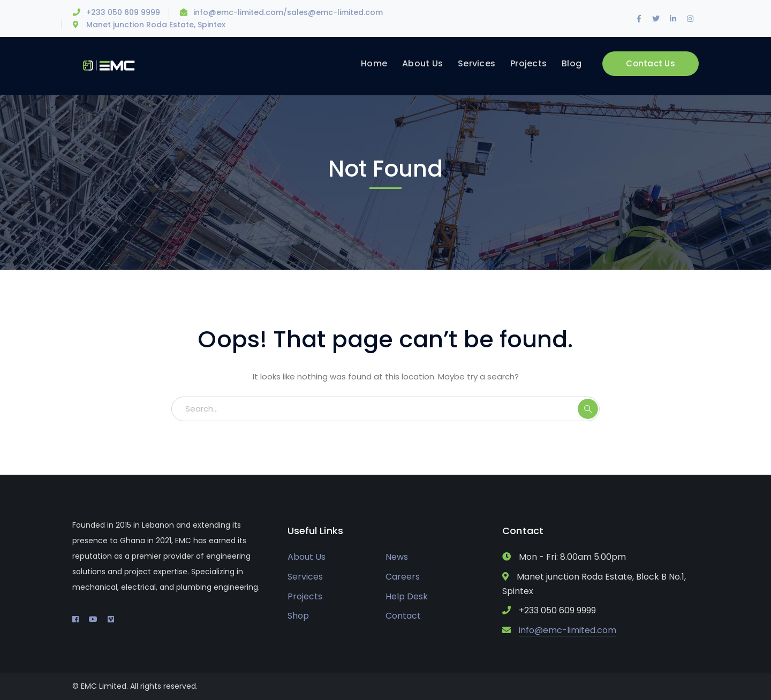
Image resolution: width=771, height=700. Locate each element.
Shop (298, 616)
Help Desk (407, 596)
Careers (403, 577)
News (397, 557)
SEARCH (588, 409)
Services (305, 577)
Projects (305, 596)
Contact (403, 616)
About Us (307, 557)
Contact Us (651, 63)
